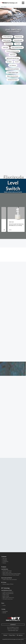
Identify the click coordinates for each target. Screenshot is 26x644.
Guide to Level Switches (8, 592)
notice (4, 605)
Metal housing (19, 37)
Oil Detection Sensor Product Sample (11, 575)
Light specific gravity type (13, 58)
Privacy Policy (12, 635)
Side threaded (9, 44)
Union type (6, 48)
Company (4, 557)
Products (4, 567)
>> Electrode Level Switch (13, 69)
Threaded (18, 44)
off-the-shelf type (7, 37)
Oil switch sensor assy (8, 599)
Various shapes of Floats (8, 584)
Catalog (3, 609)
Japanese (20, 635)
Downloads (5, 611)
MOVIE (4, 613)
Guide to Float (6, 595)
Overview (5, 560)
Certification (6, 561)
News (3, 603)
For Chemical (13, 65)
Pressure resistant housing (13, 51)
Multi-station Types (7, 572)
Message (5, 559)
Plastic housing (7, 40)
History (4, 563)
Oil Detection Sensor (13, 80)
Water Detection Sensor (13, 76)
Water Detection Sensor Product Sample (12, 574)
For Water (9, 62)
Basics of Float (6, 596)
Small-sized (13, 55)
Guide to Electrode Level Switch (10, 580)
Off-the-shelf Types (7, 571)
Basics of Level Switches (8, 593)
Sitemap (5, 635)
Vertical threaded (18, 40)
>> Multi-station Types (13, 73)
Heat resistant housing (17, 48)
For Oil (17, 62)
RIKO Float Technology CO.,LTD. (9, 3)
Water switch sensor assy (8, 598)
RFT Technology (6, 588)
